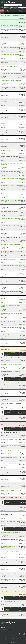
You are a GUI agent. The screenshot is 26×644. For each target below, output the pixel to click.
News (11, 641)
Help (17, 641)
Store (14, 641)
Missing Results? (4, 7)
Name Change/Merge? (14, 7)
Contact (20, 641)
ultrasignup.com (8, 629)
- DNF (12, 498)
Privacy (15, 642)
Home (3, 641)
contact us (7, 628)
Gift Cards (7, 641)
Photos (7, 12)
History (20, 12)
